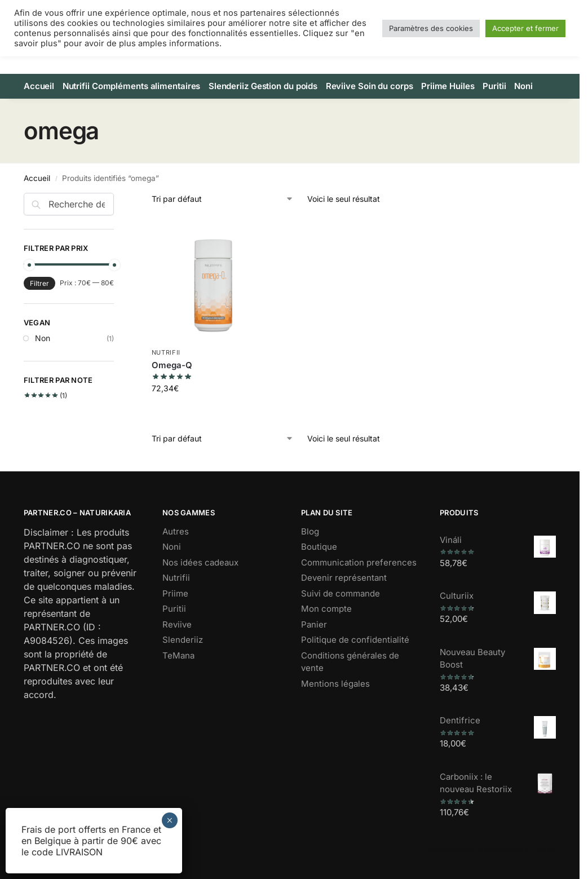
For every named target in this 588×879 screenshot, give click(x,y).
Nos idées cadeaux (200, 581)
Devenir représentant (344, 597)
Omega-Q (172, 384)
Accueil (37, 197)
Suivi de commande (341, 612)
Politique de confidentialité (355, 659)
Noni (172, 566)
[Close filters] (117, 219)
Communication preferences (359, 581)
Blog (310, 550)
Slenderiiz (183, 659)
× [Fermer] (169, 820)
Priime (175, 612)
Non (43, 357)
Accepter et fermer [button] (525, 28)
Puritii (174, 628)
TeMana (178, 674)
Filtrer (39, 302)
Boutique (319, 566)
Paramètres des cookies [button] (431, 28)
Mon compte (326, 628)
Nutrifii (166, 372)
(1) (46, 415)
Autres (176, 550)
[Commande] (223, 218)
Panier (314, 643)
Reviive (177, 643)
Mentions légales (335, 702)
